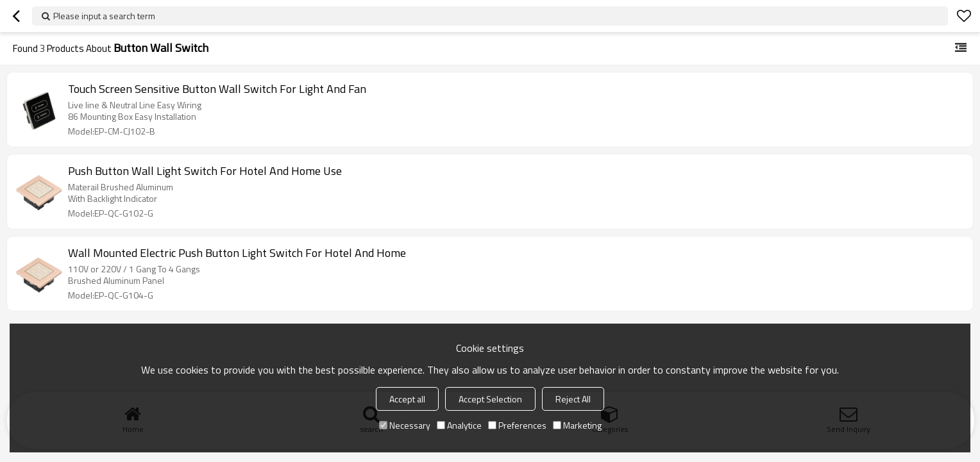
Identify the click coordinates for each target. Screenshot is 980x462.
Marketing (577, 425)
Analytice (459, 425)
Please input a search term (104, 16)
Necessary (405, 425)
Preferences (517, 425)
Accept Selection (490, 399)
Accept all (407, 399)
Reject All (573, 399)
